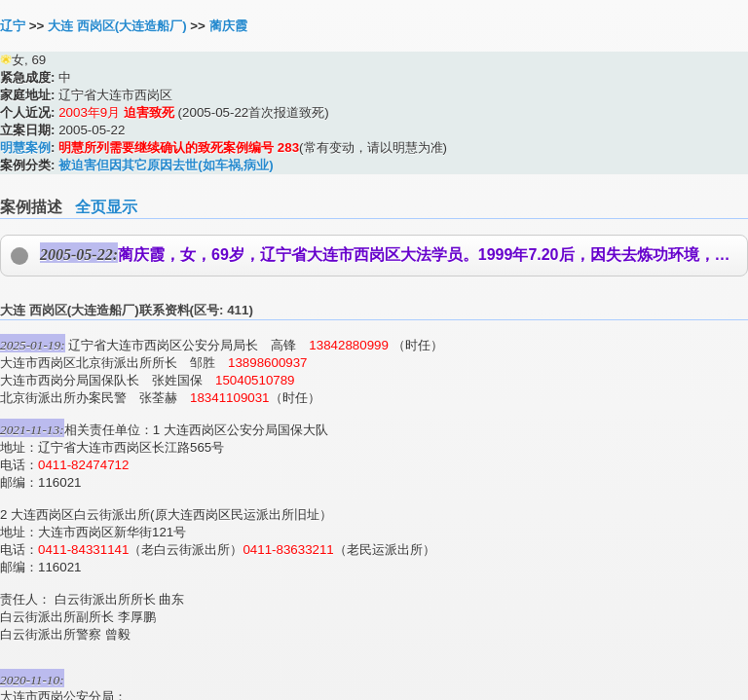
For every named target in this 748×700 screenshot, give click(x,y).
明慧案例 (25, 147)
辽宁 (13, 26)
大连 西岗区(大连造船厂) (117, 26)
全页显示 (106, 207)
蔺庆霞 (228, 26)
